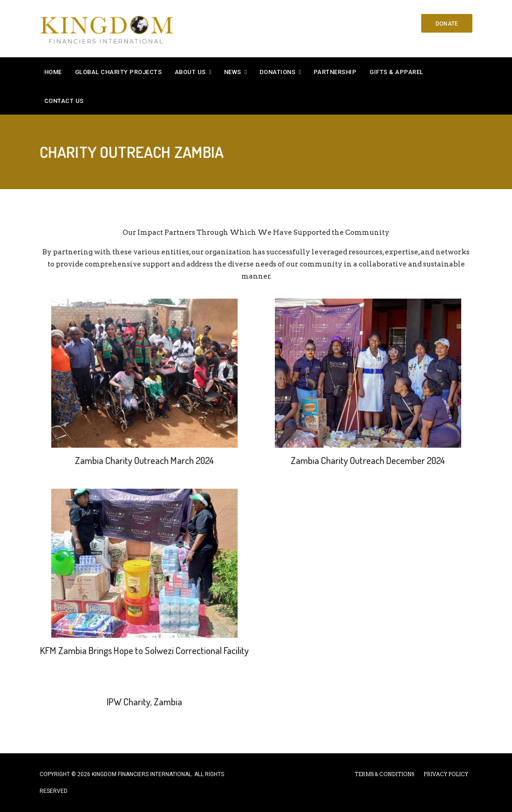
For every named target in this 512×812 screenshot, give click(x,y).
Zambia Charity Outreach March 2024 (144, 460)
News (233, 72)
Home (53, 72)
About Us (190, 72)
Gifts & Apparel (396, 72)
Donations (278, 72)
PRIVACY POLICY (446, 774)
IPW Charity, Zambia (144, 702)
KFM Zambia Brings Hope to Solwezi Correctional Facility (144, 650)
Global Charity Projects (119, 72)
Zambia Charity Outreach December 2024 (368, 460)
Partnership (335, 72)
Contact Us (64, 101)
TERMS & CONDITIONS (384, 774)
